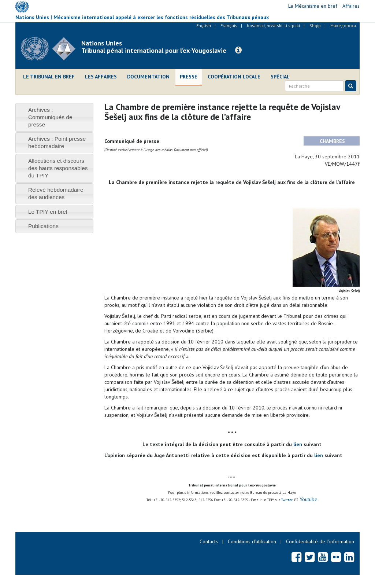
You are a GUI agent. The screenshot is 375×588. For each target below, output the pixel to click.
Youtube (308, 499)
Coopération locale (234, 77)
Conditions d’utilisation (252, 541)
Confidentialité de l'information (320, 541)
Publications (43, 226)
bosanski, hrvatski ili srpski (273, 25)
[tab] (54, 117)
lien (298, 444)
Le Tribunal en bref (49, 77)
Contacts (209, 541)
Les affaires (101, 77)
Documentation (148, 77)
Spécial (280, 77)
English (204, 25)
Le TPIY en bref (48, 212)
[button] (238, 50)
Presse (189, 77)
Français (229, 25)
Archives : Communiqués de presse (50, 117)
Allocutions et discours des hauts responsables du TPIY (58, 168)
